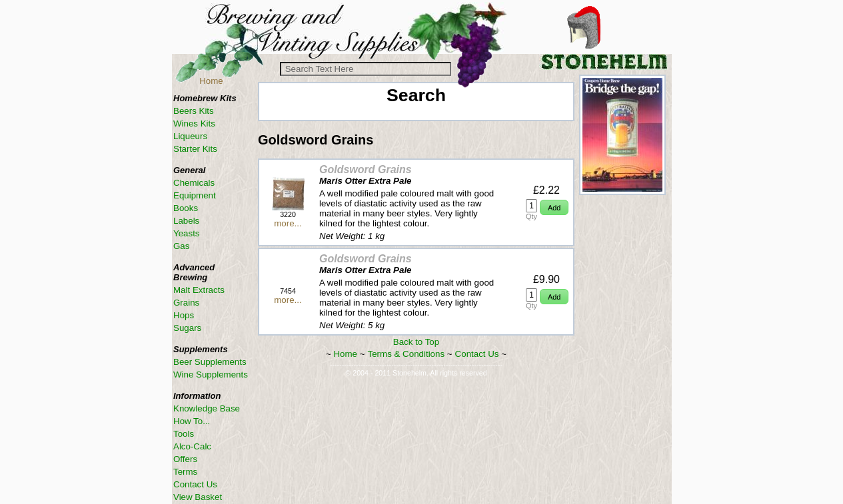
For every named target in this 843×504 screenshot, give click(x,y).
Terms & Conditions (407, 354)
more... (288, 223)
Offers (185, 459)
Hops (184, 315)
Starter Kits (195, 149)
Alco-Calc (192, 446)
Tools (184, 434)
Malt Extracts (199, 290)
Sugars (187, 328)
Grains (186, 303)
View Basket (198, 497)
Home (211, 81)
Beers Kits (194, 111)
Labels (186, 221)
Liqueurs (190, 136)
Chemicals (194, 183)
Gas (181, 246)
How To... (192, 421)
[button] (554, 207)
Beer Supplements (210, 362)
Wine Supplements (211, 375)
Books (186, 208)
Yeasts (187, 233)
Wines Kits (194, 124)
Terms (185, 472)
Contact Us (477, 354)
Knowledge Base (207, 408)
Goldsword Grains (366, 169)
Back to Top (416, 342)
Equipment (195, 195)
